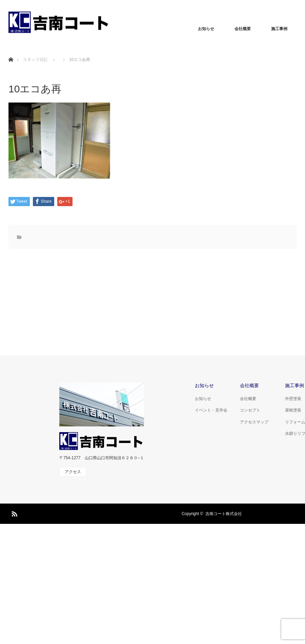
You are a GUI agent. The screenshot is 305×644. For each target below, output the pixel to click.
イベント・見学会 (211, 410)
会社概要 (243, 29)
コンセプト (250, 410)
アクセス (73, 472)
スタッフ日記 (35, 60)
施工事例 (279, 29)
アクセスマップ (254, 422)
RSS (14, 513)
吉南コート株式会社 (224, 514)
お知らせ (206, 29)
